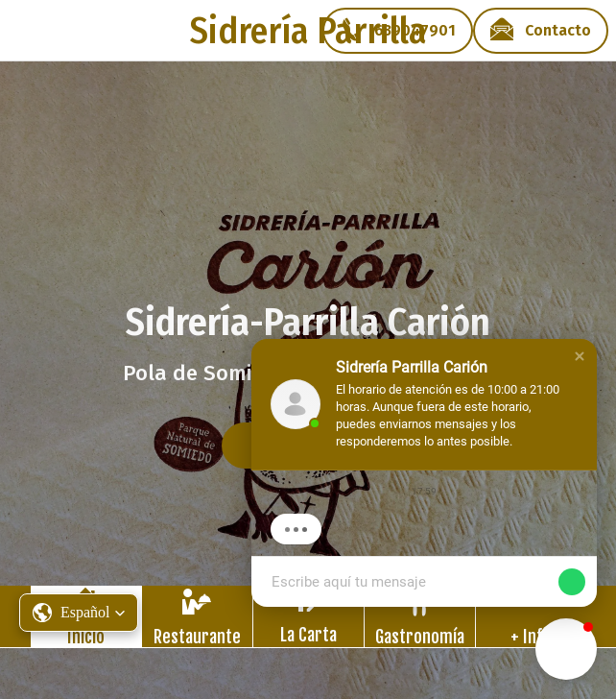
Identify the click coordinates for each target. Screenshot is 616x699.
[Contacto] (541, 31)
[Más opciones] (531, 616)
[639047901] (398, 31)
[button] (580, 356)
